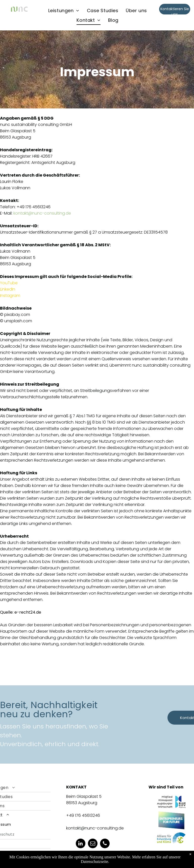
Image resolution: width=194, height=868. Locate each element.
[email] (93, 844)
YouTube (9, 283)
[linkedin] (81, 844)
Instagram (10, 296)
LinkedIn (8, 289)
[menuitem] (64, 10)
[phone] (105, 844)
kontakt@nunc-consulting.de (42, 213)
